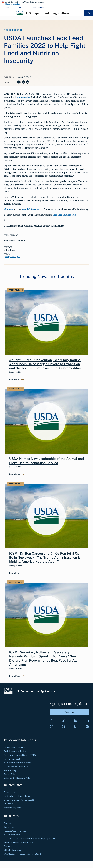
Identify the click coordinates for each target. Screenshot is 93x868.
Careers (7, 823)
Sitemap (8, 846)
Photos (9, 209)
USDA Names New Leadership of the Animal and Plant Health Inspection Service (46, 461)
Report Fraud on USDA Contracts (20, 842)
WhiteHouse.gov (12, 808)
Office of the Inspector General (19, 800)
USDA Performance (13, 850)
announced (23, 97)
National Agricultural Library (17, 796)
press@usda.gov (12, 257)
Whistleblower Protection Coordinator (23, 854)
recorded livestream (32, 209)
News (7, 7)
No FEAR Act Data (12, 835)
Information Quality (13, 759)
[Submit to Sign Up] (69, 712)
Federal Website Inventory (16, 831)
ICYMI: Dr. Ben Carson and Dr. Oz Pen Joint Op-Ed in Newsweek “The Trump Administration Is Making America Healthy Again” (45, 558)
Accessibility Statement (15, 747)
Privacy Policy (10, 774)
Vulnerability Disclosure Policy (18, 778)
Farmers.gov (11, 792)
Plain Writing (10, 770)
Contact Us (9, 827)
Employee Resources (39, 7)
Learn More (15, 380)
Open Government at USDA (16, 767)
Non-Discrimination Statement (18, 763)
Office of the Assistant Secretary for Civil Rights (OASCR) (29, 838)
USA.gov (9, 804)
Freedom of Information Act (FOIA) (20, 755)
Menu (89, 13)
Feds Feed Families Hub (64, 215)
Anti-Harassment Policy (15, 751)
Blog (21, 7)
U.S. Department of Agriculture (47, 13)
